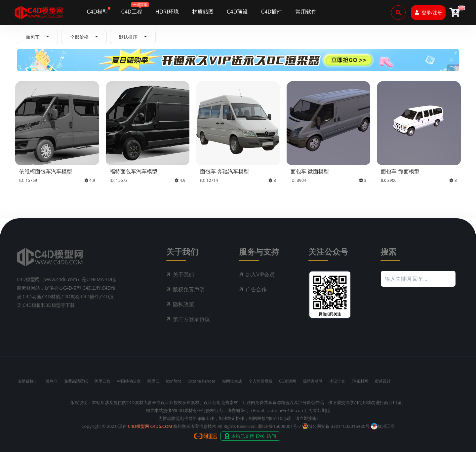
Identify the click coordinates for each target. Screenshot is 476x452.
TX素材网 (360, 381)
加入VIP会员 (260, 274)
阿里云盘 (102, 381)
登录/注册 (428, 12)
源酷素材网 (313, 381)
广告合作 (256, 289)
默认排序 (128, 37)
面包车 (33, 37)
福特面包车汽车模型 (134, 171)
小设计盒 (337, 381)
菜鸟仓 (52, 381)
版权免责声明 (189, 289)
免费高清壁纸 (76, 381)
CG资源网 (288, 381)
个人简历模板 (260, 381)
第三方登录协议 (191, 319)
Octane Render (202, 381)
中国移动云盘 (129, 381)
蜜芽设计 (383, 381)
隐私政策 (183, 304)
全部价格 (79, 37)
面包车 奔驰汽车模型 (224, 171)
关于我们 (183, 274)
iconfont (174, 381)
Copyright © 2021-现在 (104, 426)
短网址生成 (232, 381)
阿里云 (153, 381)
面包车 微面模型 (310, 171)
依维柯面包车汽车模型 (46, 171)
